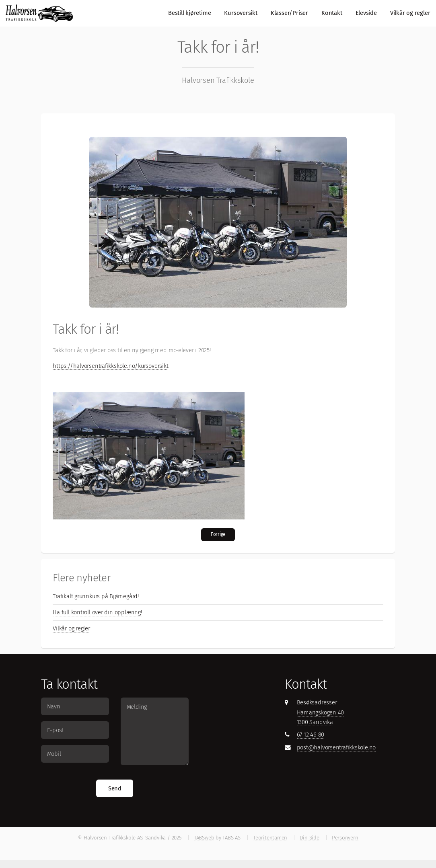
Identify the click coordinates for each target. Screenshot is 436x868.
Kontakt (332, 13)
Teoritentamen (270, 838)
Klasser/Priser (289, 13)
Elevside (366, 13)
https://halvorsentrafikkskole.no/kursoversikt (110, 366)
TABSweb (204, 838)
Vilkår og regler (410, 13)
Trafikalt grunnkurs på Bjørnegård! (96, 596)
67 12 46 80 (311, 735)
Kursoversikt (241, 13)
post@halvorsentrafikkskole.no (336, 747)
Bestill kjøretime (189, 13)
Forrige (218, 534)
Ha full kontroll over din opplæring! (97, 612)
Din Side (309, 838)
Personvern (345, 838)
